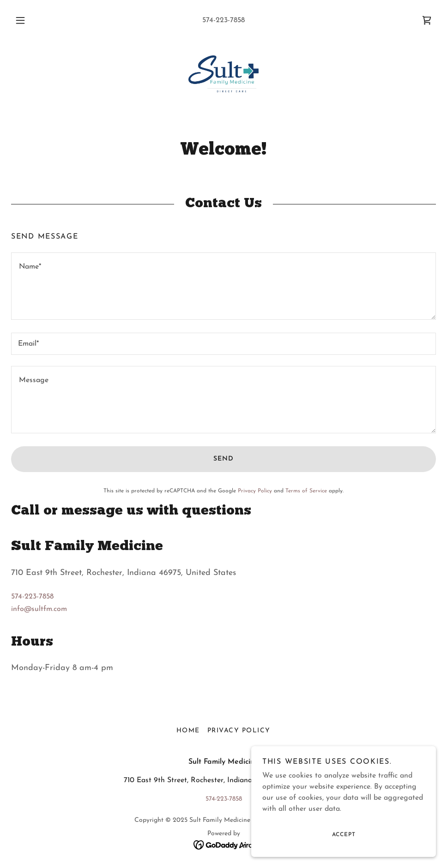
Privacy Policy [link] (255, 491)
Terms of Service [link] (306, 491)
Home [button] (188, 731)
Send (223, 459)
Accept (344, 835)
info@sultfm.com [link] (39, 609)
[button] (30, 20)
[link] (427, 20)
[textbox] (223, 286)
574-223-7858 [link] (223, 20)
